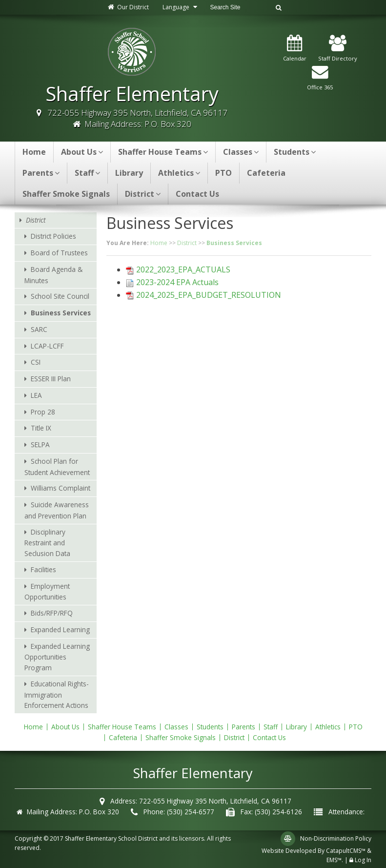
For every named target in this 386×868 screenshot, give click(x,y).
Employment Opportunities (47, 592)
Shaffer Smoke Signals (66, 194)
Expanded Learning (60, 630)
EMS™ (334, 860)
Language (181, 7)
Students (295, 152)
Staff (87, 173)
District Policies (53, 236)
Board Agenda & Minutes (53, 275)
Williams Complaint (61, 488)
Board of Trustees (59, 253)
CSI (36, 362)
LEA (36, 395)
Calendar (295, 49)
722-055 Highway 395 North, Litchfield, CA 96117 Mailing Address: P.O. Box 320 (137, 118)
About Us (82, 152)
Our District (128, 7)
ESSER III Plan (51, 379)
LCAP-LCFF (47, 346)
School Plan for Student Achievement (57, 467)
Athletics (179, 173)
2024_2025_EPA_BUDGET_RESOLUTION (209, 295)
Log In (363, 860)
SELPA (40, 444)
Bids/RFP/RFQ (52, 613)
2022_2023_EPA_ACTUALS (183, 269)
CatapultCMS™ (346, 851)
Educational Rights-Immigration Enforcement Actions (57, 695)
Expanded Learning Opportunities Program (57, 657)
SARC (39, 329)
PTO (223, 173)
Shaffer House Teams (163, 152)
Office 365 (320, 77)
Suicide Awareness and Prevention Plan (57, 510)
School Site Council (60, 296)
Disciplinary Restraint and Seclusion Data (47, 543)
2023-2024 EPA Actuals (177, 282)
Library (129, 173)
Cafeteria (266, 173)
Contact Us (197, 194)
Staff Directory (338, 49)
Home (34, 152)
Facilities (43, 569)
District (143, 194)
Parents (41, 173)
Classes (241, 152)
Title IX (41, 428)
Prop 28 (43, 412)
